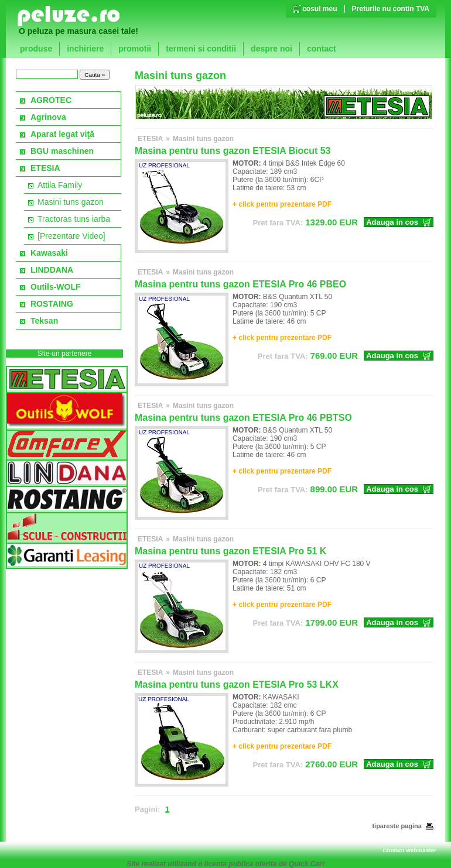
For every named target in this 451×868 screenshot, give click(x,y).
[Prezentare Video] (71, 236)
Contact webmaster (409, 850)
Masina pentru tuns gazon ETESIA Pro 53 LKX (237, 685)
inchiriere (85, 49)
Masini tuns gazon (71, 202)
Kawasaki (49, 253)
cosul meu (320, 9)
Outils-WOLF (56, 287)
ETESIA (45, 168)
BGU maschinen (62, 151)
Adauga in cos (392, 222)
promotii (135, 49)
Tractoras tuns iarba (74, 219)
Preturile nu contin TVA (391, 9)
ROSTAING (52, 304)
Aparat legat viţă (62, 134)
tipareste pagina (403, 826)
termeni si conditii (201, 49)
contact (322, 49)
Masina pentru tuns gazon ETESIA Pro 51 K (230, 551)
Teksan (44, 321)
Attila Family (60, 185)
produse (36, 49)
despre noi (271, 49)
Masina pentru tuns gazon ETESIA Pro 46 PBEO (240, 284)
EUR (306, 222)
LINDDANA (52, 270)
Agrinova (48, 117)
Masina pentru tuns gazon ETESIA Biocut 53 (233, 151)
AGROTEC (51, 100)
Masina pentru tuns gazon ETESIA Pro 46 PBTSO (243, 418)
